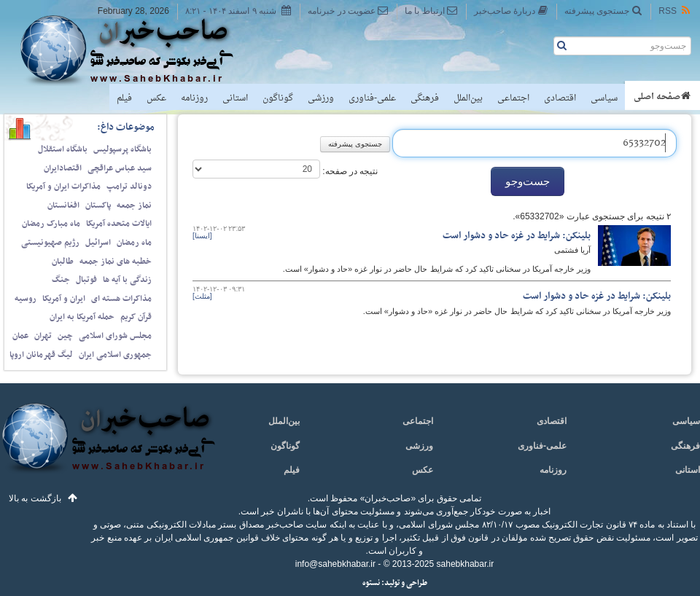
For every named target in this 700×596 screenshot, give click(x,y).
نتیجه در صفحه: (349, 171)
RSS (675, 11)
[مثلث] (202, 296)
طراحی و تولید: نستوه (395, 583)
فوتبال (86, 280)
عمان (20, 336)
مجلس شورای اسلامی (115, 336)
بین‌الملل (468, 98)
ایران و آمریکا (64, 299)
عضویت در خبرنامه (348, 11)
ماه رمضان (134, 243)
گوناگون (278, 98)
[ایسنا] (202, 236)
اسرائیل (98, 243)
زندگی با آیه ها (127, 280)
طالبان (63, 262)
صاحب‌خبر (137, 50)
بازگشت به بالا (35, 498)
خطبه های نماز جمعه (116, 262)
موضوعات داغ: (126, 127)
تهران (43, 336)
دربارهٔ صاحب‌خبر (511, 11)
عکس (156, 98)
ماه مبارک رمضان (51, 224)
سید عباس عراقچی (120, 168)
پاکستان (98, 205)
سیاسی (604, 98)
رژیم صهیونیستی (50, 243)
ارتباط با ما (431, 11)
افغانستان (63, 205)
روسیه (26, 299)
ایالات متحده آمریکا (119, 224)
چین (65, 336)
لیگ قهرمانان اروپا (41, 355)
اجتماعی (513, 98)
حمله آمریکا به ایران (82, 317)
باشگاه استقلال (63, 149)
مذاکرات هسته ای (121, 299)
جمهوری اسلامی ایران (115, 355)
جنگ (61, 280)
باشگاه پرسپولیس (122, 149)
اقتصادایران (63, 168)
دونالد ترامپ (129, 187)
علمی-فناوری (372, 98)
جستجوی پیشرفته (603, 11)
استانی (235, 98)
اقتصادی (560, 98)
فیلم (124, 98)
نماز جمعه (134, 205)
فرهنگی (425, 98)
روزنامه (194, 98)
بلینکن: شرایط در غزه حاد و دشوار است (517, 236)
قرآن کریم (136, 317)
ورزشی (321, 98)
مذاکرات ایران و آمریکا (63, 187)
